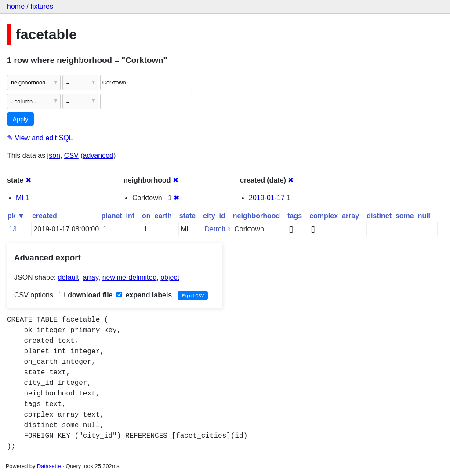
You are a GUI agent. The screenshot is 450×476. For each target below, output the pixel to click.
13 (13, 229)
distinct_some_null (398, 216)
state (187, 216)
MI (20, 198)
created (45, 216)
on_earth (157, 216)
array (91, 277)
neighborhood (257, 216)
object (170, 277)
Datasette (49, 466)
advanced (98, 156)
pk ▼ (16, 216)
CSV (71, 156)
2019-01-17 (267, 198)
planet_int (118, 216)
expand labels (144, 295)
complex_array (334, 216)
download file (86, 295)
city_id (214, 216)
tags (295, 216)
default (69, 277)
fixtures (42, 6)
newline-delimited (130, 277)
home (16, 6)
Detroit (215, 229)
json (54, 156)
